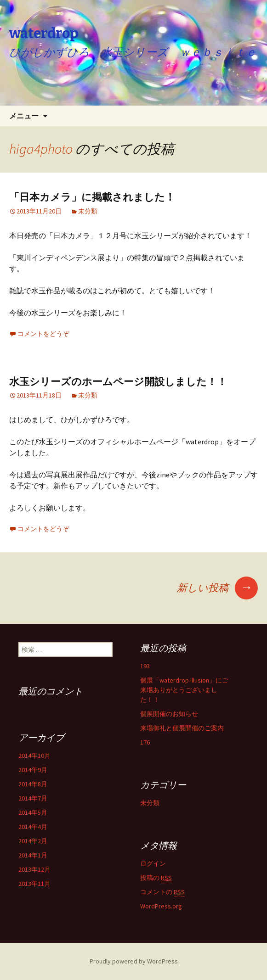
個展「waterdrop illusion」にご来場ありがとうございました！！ (184, 690)
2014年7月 (33, 798)
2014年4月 (33, 827)
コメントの (162, 892)
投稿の (156, 878)
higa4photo (41, 149)
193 (145, 666)
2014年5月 (33, 812)
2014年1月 (33, 855)
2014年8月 (33, 784)
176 (145, 742)
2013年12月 (34, 869)
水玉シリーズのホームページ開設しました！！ (118, 382)
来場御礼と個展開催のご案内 (182, 728)
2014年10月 (34, 756)
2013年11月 (34, 884)
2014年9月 (33, 770)
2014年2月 (33, 841)
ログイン (153, 863)
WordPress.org (161, 906)
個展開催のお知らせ (169, 714)
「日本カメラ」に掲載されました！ (92, 197)
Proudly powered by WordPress (134, 961)
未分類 (88, 211)
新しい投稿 (217, 588)
